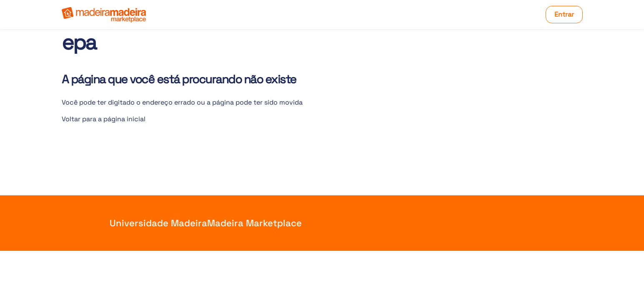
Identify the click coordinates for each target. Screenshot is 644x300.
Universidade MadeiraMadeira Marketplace (206, 223)
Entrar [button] (564, 14)
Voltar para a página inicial (104, 119)
